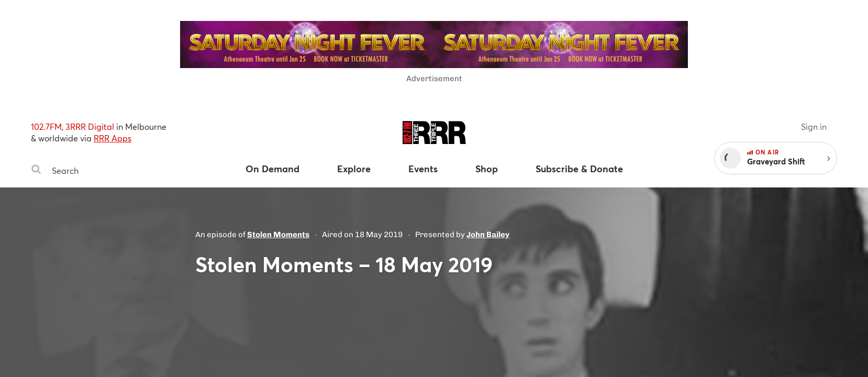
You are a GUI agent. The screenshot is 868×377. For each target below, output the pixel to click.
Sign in (814, 126)
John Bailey (488, 235)
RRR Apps (113, 138)
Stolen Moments (278, 235)
